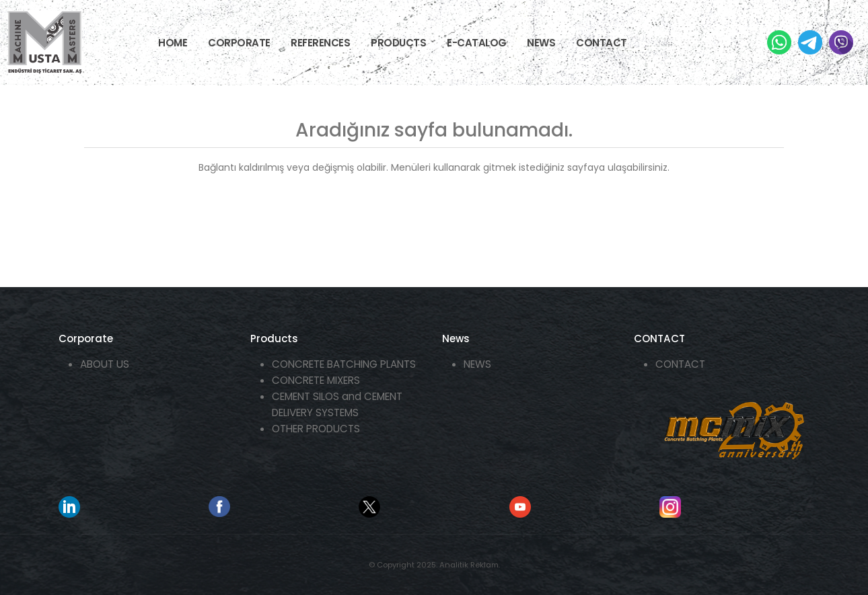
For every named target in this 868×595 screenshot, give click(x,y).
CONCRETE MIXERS (316, 380)
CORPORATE (239, 43)
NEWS (541, 43)
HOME (173, 43)
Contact (602, 43)
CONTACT (680, 364)
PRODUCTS (398, 43)
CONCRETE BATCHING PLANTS (344, 364)
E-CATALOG (477, 43)
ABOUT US (105, 364)
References (320, 43)
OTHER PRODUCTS (316, 429)
